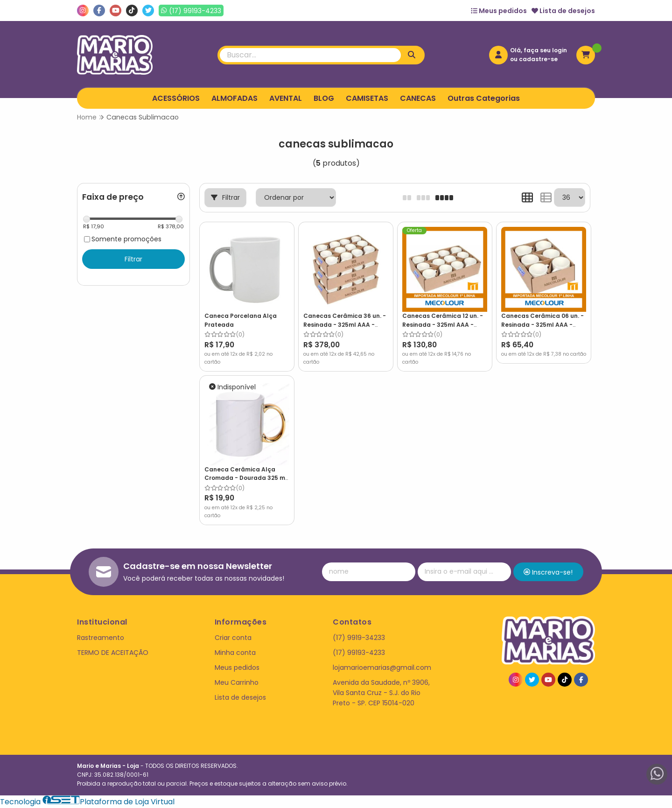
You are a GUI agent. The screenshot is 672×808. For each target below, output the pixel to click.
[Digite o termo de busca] (310, 55)
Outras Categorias (484, 98)
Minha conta (235, 653)
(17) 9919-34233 (359, 638)
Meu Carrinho (237, 682)
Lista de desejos (563, 11)
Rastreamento (101, 638)
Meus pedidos (499, 11)
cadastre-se (538, 59)
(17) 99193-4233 (359, 653)
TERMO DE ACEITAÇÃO (113, 653)
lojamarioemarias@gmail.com (382, 667)
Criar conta (233, 638)
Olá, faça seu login (539, 50)
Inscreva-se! (548, 572)
